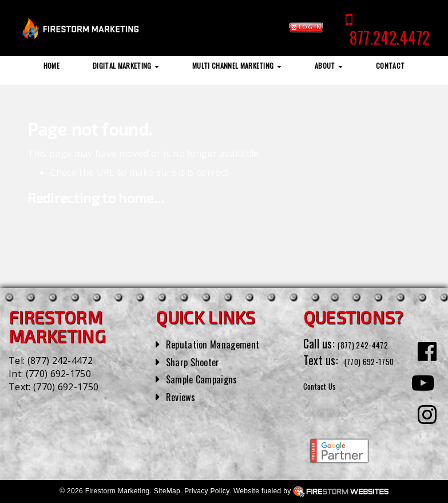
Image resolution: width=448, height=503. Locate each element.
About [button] (329, 66)
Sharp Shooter (198, 361)
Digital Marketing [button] (126, 66)
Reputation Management (221, 343)
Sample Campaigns (208, 378)
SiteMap (167, 491)
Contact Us (328, 401)
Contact (390, 66)
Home (51, 66)
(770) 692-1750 (58, 374)
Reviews (184, 396)
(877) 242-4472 (60, 361)
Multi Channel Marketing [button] (237, 66)
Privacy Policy (207, 491)
